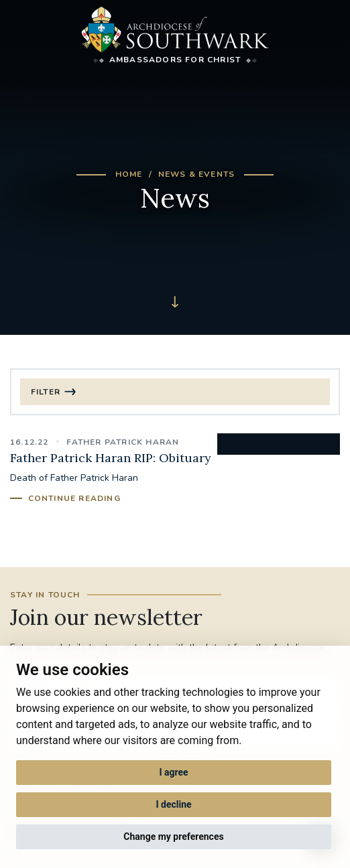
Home (129, 174)
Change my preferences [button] (173, 837)
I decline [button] (173, 804)
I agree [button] (173, 772)
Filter (46, 392)
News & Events (197, 174)
